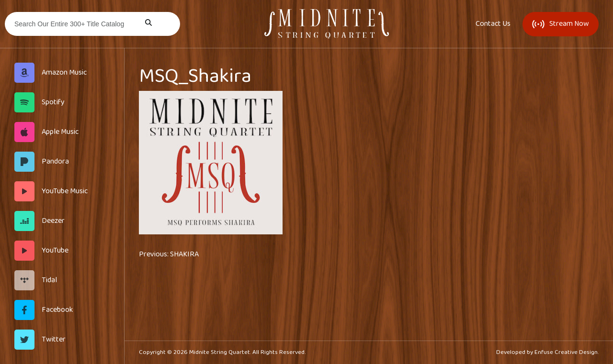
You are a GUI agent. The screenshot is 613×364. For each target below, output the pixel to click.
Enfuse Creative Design (566, 352)
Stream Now (561, 24)
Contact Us (493, 24)
